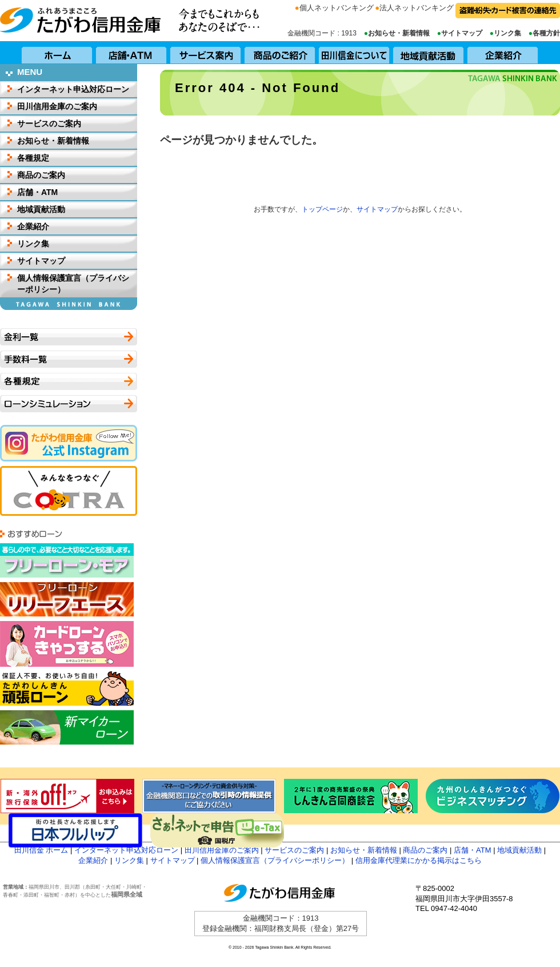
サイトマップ (462, 33)
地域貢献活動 (429, 53)
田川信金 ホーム (41, 850)
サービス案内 (206, 53)
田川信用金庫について (354, 53)
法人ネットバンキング (417, 8)
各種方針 (546, 33)
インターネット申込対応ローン (73, 89)
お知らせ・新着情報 (399, 33)
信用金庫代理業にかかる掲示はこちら (419, 860)
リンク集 (507, 33)
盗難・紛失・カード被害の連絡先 (508, 11)
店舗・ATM (131, 53)
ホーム (57, 53)
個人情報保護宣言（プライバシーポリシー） (73, 284)
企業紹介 (503, 53)
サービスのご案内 (49, 124)
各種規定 (33, 158)
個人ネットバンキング (337, 8)
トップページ (322, 209)
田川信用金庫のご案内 (57, 106)
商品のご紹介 (280, 53)
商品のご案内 (41, 175)
